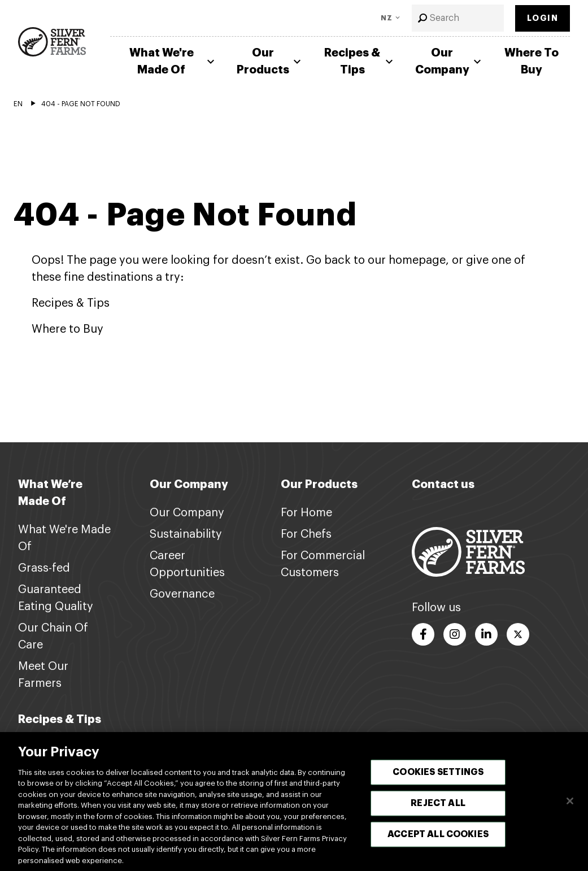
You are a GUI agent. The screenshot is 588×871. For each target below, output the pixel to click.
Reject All (438, 808)
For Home (306, 513)
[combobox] (458, 18)
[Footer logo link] (468, 551)
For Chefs (306, 534)
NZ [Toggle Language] (387, 18)
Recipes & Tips (360, 61)
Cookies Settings (438, 777)
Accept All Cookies (438, 839)
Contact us (443, 484)
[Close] (570, 806)
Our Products (270, 61)
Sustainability (186, 534)
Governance (182, 594)
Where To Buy (532, 61)
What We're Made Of (173, 61)
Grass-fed (44, 568)
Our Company (450, 61)
